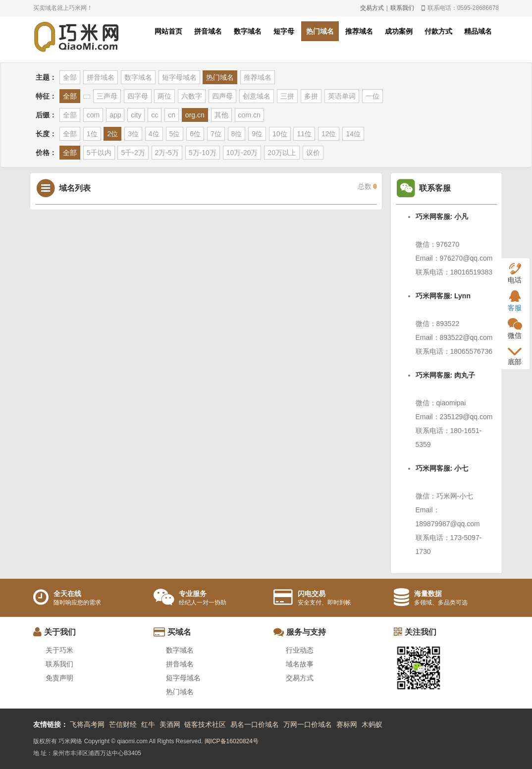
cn (172, 115)
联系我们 (402, 8)
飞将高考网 (87, 724)
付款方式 (438, 31)
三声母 (107, 96)
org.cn (195, 115)
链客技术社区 (205, 724)
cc (155, 115)
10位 (280, 134)
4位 (154, 134)
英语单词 (342, 96)
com (93, 115)
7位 (216, 134)
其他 (221, 115)
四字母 (138, 96)
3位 (133, 134)
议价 (313, 153)
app (115, 115)
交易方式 (372, 8)
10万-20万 (242, 153)
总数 (367, 187)
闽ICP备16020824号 (232, 741)
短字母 (284, 31)
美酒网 (170, 724)
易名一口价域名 (255, 724)
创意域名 (257, 96)
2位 (112, 134)
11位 (304, 134)
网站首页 (168, 31)
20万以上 (282, 153)
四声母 (222, 96)
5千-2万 (133, 153)
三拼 (287, 96)
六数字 (192, 96)
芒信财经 (123, 724)
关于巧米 (59, 650)
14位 (353, 134)
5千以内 (99, 153)
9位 (257, 134)
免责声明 (59, 678)
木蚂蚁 (372, 724)
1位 (92, 134)
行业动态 (300, 650)
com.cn (249, 115)
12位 (329, 134)
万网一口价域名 (308, 724)
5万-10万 (203, 153)
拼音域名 (208, 31)
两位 (164, 96)
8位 (237, 134)
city (136, 115)
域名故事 (300, 664)
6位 (195, 134)
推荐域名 (359, 31)
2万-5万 (167, 153)
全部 (70, 77)
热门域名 (320, 31)
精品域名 (478, 31)
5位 (175, 134)
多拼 (311, 96)
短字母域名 (179, 77)
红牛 (148, 724)
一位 (372, 96)
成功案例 (399, 31)
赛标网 (347, 724)
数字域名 (248, 31)
